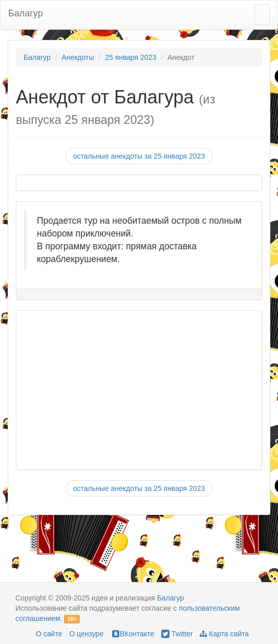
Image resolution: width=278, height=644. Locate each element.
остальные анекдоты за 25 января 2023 (139, 156)
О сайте (49, 634)
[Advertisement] (134, 390)
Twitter (177, 634)
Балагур (26, 13)
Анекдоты (78, 57)
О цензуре (86, 634)
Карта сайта (224, 634)
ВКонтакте (132, 634)
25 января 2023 (131, 57)
